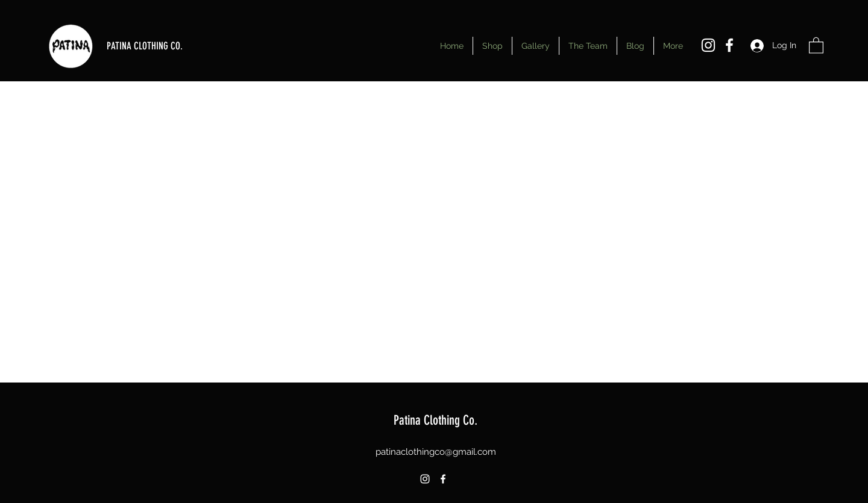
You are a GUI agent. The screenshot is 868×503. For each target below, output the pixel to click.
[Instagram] (708, 45)
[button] (816, 45)
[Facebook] (729, 45)
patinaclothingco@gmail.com (436, 452)
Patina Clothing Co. (436, 420)
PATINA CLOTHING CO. (145, 46)
